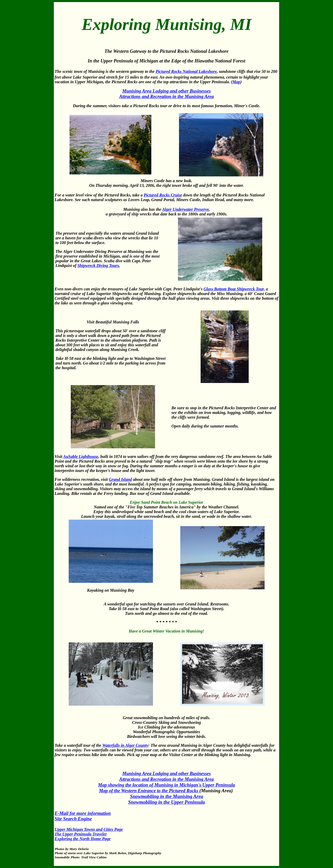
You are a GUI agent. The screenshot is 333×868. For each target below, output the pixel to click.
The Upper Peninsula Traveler (81, 834)
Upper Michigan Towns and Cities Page (89, 829)
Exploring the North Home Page (83, 839)
